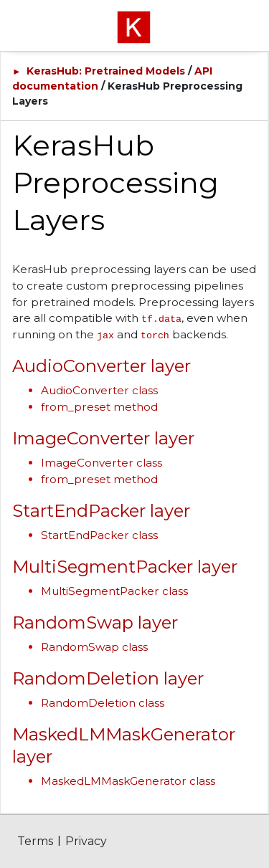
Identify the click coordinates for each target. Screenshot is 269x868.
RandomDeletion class (103, 703)
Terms (35, 841)
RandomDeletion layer (108, 678)
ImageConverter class (102, 463)
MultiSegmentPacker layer (125, 567)
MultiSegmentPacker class (114, 591)
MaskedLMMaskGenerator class (128, 781)
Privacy (86, 841)
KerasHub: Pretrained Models (106, 71)
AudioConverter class (99, 390)
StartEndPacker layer (101, 511)
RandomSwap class (94, 647)
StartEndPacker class (99, 535)
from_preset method (99, 407)
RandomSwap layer (95, 623)
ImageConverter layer (103, 438)
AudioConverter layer (102, 366)
